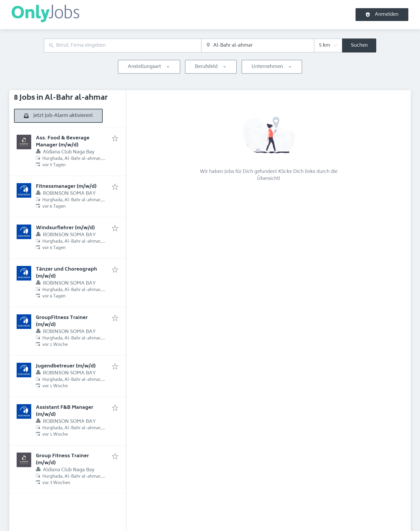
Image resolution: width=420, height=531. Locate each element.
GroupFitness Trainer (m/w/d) (62, 321)
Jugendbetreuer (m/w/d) (66, 366)
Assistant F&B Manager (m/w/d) (65, 411)
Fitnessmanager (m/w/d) (66, 187)
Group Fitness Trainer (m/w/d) (62, 460)
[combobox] (123, 46)
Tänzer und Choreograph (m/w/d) (66, 273)
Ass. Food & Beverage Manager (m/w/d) (63, 142)
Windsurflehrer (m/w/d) (65, 228)
